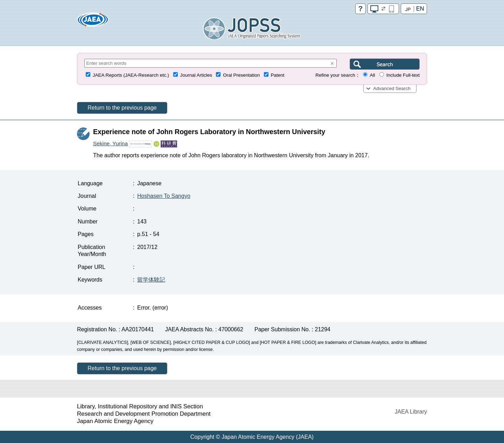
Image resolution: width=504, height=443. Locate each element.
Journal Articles (196, 75)
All (372, 75)
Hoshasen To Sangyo (164, 196)
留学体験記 (151, 280)
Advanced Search (392, 88)
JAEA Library (411, 412)
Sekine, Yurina (110, 143)
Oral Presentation (241, 75)
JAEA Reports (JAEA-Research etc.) (131, 75)
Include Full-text (403, 75)
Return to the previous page (122, 108)
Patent (278, 75)
